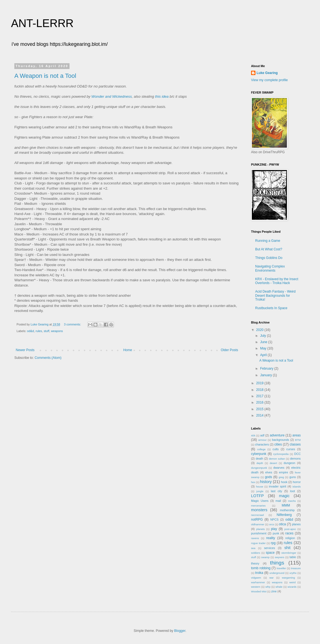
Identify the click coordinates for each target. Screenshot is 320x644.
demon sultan (277, 459)
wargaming (288, 578)
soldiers (256, 553)
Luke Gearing (267, 73)
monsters (259, 510)
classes (295, 444)
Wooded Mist (259, 591)
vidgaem (256, 578)
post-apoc (290, 529)
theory (255, 563)
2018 (260, 390)
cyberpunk (259, 454)
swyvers (280, 557)
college (261, 449)
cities (278, 444)
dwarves (279, 468)
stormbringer (289, 553)
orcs (271, 524)
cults (276, 449)
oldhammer (258, 524)
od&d (30, 331)
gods (268, 477)
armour (262, 440)
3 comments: (73, 324)
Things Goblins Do (269, 258)
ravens (255, 538)
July (264, 336)
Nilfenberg (284, 515)
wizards (292, 587)
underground (277, 573)
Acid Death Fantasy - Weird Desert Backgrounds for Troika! (275, 296)
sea (253, 548)
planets (261, 529)
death (259, 459)
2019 (260, 383)
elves (269, 472)
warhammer (258, 582)
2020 (260, 330)
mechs (292, 501)
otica (282, 524)
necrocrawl (257, 515)
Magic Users (260, 501)
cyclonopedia (281, 454)
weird (293, 582)
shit (287, 548)
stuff (46, 331)
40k (253, 435)
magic (284, 496)
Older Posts (229, 350)
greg (281, 477)
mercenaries (258, 506)
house (260, 487)
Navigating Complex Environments (270, 268)
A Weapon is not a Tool (45, 76)
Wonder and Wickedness (111, 96)
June (264, 342)
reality (271, 538)
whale (279, 587)
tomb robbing (261, 568)
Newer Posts (25, 350)
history (266, 482)
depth (260, 463)
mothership (287, 510)
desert (274, 463)
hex (253, 482)
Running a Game (268, 241)
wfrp (268, 587)
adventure (277, 435)
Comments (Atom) (48, 358)
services (270, 548)
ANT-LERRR (42, 23)
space (270, 553)
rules (39, 331)
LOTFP (257, 496)
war (271, 578)
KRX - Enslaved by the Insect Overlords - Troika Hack (277, 281)
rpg (273, 543)
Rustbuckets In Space (271, 308)
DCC (298, 454)
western (256, 587)
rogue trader (258, 543)
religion (290, 538)
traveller (281, 568)
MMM (286, 505)
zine (274, 591)
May (264, 348)
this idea (162, 96)
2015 (260, 409)
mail (278, 501)
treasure (296, 568)
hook (284, 482)
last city (277, 491)
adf (262, 435)
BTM (298, 440)
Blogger (180, 631)
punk (276, 533)
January (266, 375)
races (289, 533)
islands (297, 487)
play (274, 529)
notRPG (257, 520)
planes (296, 524)
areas (297, 435)
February (267, 369)
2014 (260, 415)
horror (297, 482)
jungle (260, 491)
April (264, 355)
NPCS (274, 520)
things (277, 563)
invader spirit (278, 486)
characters (262, 444)
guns (293, 477)
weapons (57, 331)
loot (293, 491)
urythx (293, 573)
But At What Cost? (269, 249)
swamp (265, 557)
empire (283, 472)
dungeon (289, 463)
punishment (259, 533)
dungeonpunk (259, 468)
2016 (260, 402)
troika (259, 573)
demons (295, 459)
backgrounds (281, 440)
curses (291, 449)
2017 (260, 396)
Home (128, 350)
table (293, 557)
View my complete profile (269, 80)
